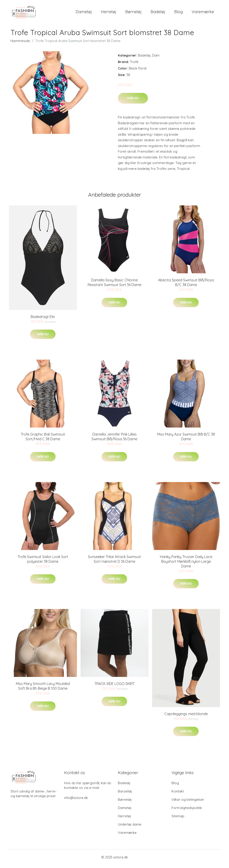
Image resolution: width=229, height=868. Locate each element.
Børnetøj (133, 13)
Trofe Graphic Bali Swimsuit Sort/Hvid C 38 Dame (43, 440)
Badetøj (158, 13)
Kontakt (178, 794)
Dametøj (84, 13)
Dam (156, 58)
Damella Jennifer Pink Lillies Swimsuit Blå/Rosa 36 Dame (114, 440)
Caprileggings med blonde (186, 717)
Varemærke (203, 13)
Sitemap (178, 819)
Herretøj (109, 13)
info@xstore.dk (76, 801)
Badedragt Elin (43, 320)
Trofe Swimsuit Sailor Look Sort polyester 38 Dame (43, 562)
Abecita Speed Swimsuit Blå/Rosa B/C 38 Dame (186, 285)
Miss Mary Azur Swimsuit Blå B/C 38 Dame (186, 440)
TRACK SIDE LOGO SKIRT (114, 687)
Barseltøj (125, 794)
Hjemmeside (20, 44)
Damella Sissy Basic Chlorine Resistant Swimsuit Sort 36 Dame (114, 285)
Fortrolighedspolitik (187, 811)
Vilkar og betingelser (188, 803)
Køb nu (133, 101)
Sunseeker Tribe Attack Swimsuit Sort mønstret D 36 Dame (114, 562)
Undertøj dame (130, 827)
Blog (178, 13)
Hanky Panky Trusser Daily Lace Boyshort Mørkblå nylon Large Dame (186, 565)
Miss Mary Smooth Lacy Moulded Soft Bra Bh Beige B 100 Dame (43, 689)
